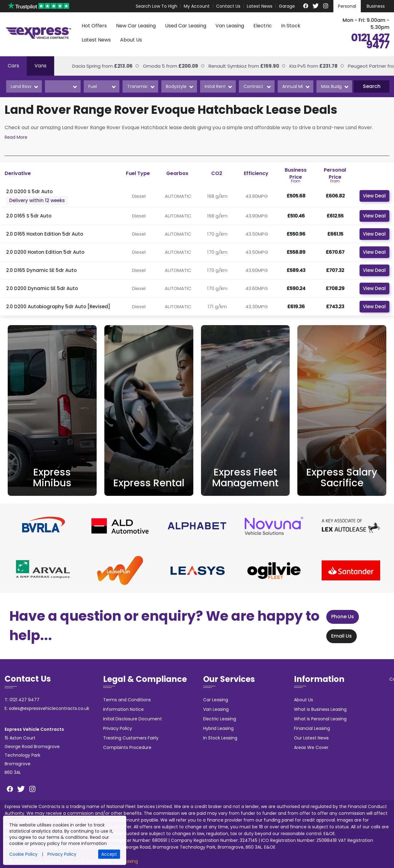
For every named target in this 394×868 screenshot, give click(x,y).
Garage (287, 6)
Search (372, 86)
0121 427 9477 (370, 42)
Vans (40, 66)
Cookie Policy (23, 854)
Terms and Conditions (127, 700)
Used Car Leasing (186, 26)
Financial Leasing (312, 728)
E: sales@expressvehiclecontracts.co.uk (47, 708)
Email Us (336, 636)
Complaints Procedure (127, 747)
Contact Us (228, 6)
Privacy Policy (118, 728)
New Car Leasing (136, 26)
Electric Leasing (220, 719)
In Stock (291, 26)
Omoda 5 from (141, 66)
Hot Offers (94, 26)
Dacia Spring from (73, 66)
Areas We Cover (311, 747)
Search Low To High (157, 6)
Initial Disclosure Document (133, 719)
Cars (13, 66)
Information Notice (123, 709)
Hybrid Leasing (218, 728)
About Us (131, 40)
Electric (263, 26)
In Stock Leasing (220, 738)
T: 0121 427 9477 (22, 700)
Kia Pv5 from (284, 66)
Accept (109, 854)
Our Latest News (311, 738)
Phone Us (337, 617)
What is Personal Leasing (320, 719)
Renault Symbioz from (214, 66)
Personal (347, 6)
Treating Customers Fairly (131, 738)
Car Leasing (216, 700)
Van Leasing (230, 26)
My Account (197, 6)
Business (376, 6)
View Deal (374, 196)
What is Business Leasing (320, 709)
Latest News (260, 6)
